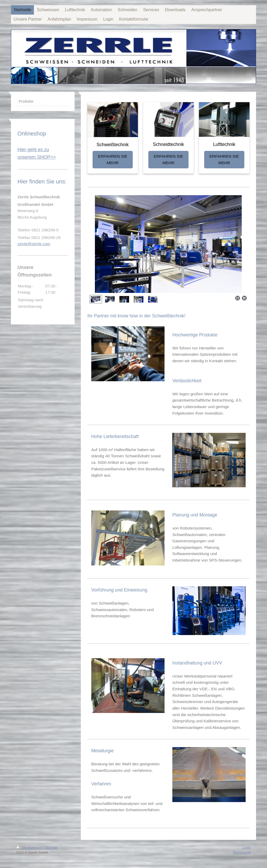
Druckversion (29, 848)
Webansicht (242, 852)
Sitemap (51, 848)
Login (247, 847)
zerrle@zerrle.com (34, 244)
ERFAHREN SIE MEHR (113, 159)
